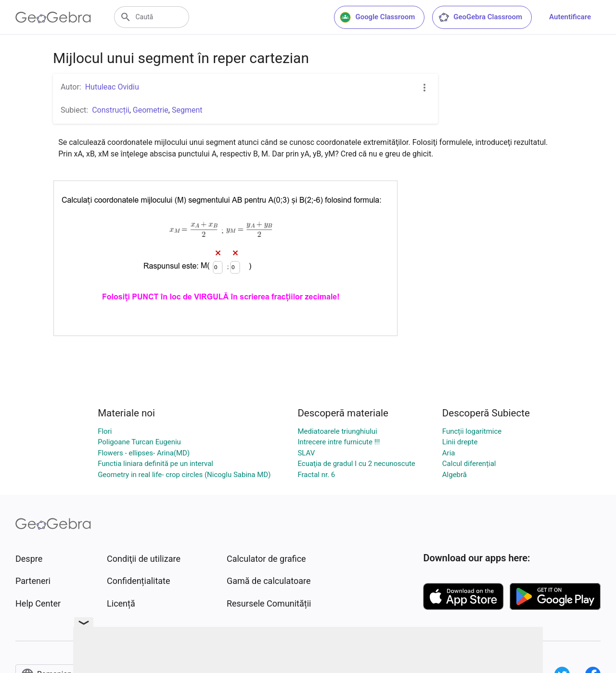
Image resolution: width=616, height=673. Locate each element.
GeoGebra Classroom (480, 17)
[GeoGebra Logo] (53, 17)
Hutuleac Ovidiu (112, 87)
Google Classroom (377, 17)
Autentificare (570, 17)
